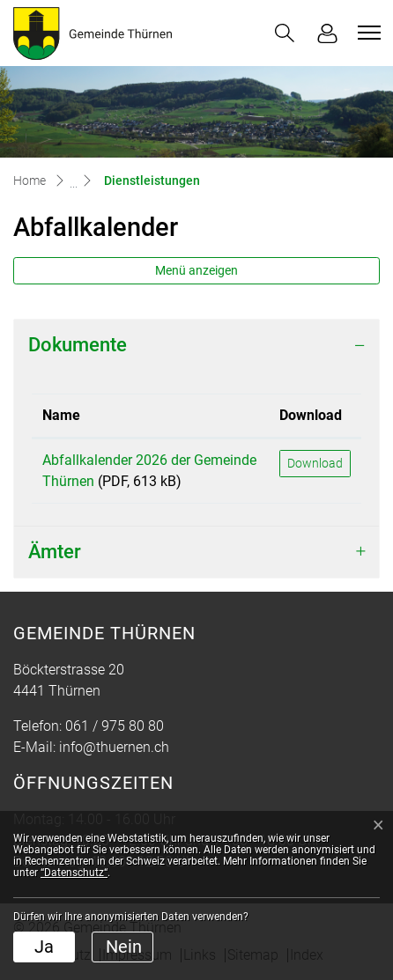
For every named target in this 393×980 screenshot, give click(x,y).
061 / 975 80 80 (115, 726)
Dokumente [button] (78, 345)
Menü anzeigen (196, 270)
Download (315, 463)
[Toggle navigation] (367, 33)
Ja (44, 947)
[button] (285, 33)
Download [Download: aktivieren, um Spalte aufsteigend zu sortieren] (311, 415)
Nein (124, 947)
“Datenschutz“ (74, 873)
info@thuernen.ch (114, 747)
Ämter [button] (55, 552)
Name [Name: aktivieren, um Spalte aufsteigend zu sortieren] (61, 415)
